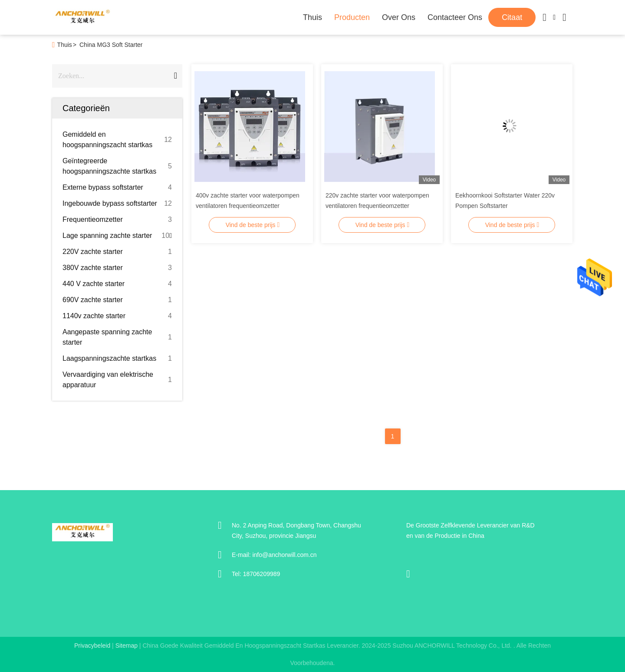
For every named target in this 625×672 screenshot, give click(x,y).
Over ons (399, 17)
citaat (512, 17)
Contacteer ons (455, 17)
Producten (352, 17)
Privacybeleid (92, 646)
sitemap (127, 646)
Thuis (312, 17)
